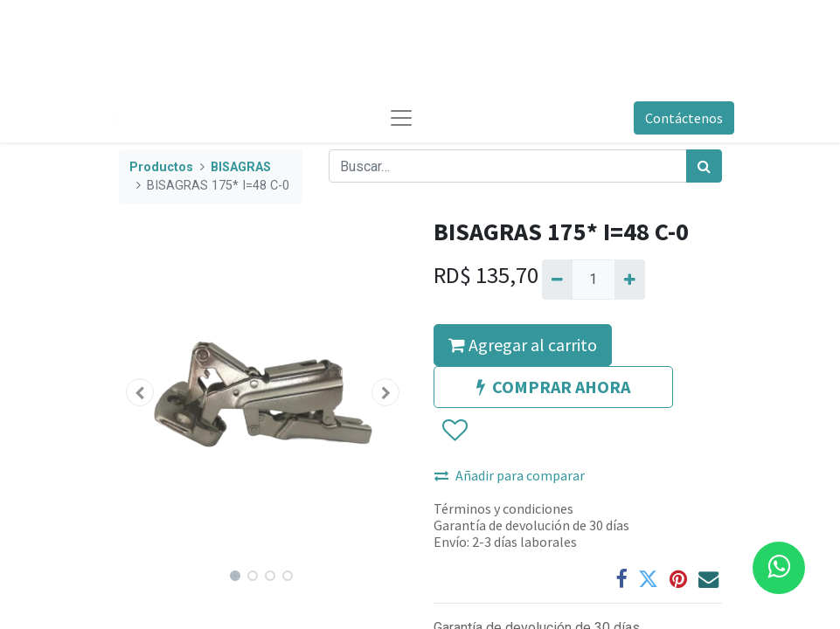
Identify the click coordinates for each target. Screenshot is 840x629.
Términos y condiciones (503, 508)
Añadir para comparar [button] (510, 475)
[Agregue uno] (630, 280)
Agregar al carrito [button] (523, 345)
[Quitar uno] (557, 280)
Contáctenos (684, 118)
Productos (161, 167)
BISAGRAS (241, 167)
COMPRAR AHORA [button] (553, 387)
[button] (141, 392)
